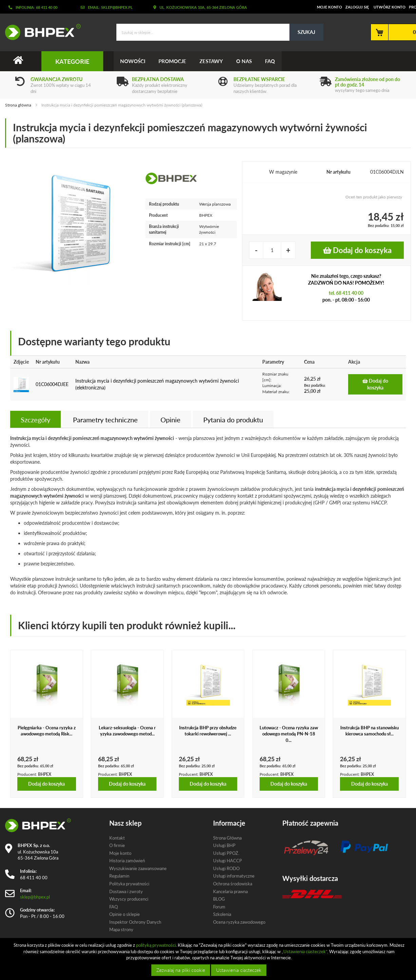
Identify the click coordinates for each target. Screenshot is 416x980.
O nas (245, 61)
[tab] (35, 419)
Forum (219, 907)
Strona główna (18, 105)
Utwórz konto (390, 7)
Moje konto (329, 7)
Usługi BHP (224, 845)
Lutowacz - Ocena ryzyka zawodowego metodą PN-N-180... (289, 734)
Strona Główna (227, 838)
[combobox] (220, 32)
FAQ (272, 61)
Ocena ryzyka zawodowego (239, 922)
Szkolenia (222, 915)
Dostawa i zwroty (126, 891)
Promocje (173, 61)
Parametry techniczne (105, 420)
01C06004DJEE (52, 385)
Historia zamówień (127, 861)
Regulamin (119, 876)
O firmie (117, 845)
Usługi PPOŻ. (226, 853)
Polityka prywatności (129, 884)
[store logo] (40, 32)
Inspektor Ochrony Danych (135, 922)
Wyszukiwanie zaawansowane (138, 868)
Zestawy (212, 61)
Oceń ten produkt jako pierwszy (374, 197)
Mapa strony (121, 930)
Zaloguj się (357, 7)
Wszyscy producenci (129, 899)
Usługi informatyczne (234, 876)
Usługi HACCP (228, 861)
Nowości (133, 61)
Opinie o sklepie (125, 915)
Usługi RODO (226, 868)
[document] (209, 959)
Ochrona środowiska (233, 884)
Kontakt (117, 838)
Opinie (171, 420)
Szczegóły (35, 420)
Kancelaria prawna (230, 891)
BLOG (219, 899)
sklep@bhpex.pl (35, 897)
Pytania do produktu (233, 420)
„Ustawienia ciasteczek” (304, 952)
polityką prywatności (156, 945)
